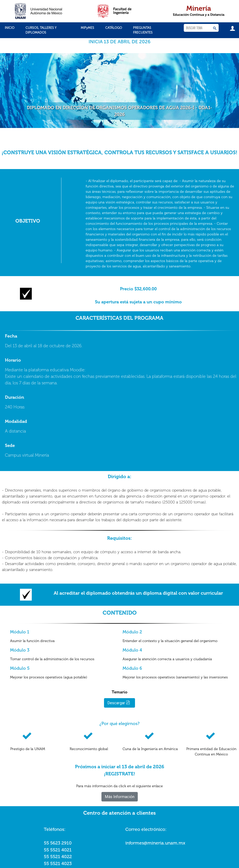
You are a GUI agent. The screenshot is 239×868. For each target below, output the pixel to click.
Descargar (119, 703)
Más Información (120, 797)
